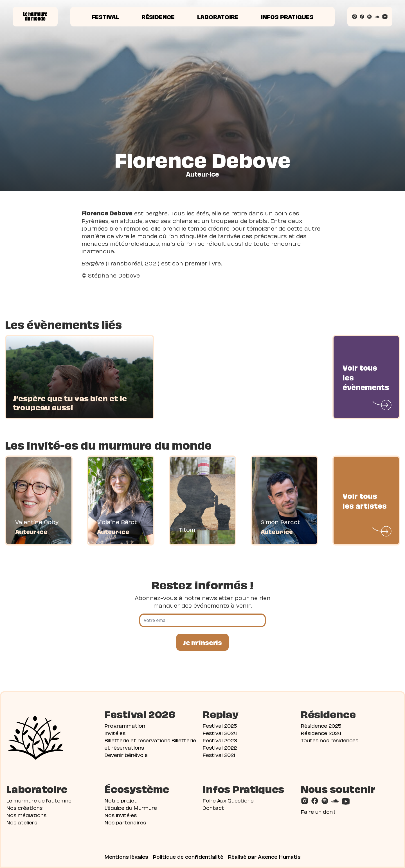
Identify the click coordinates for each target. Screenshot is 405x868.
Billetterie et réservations (137, 740)
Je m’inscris (202, 642)
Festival (105, 17)
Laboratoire (218, 17)
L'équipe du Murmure (131, 808)
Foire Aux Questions (228, 800)
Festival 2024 (220, 733)
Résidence (158, 17)
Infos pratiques (287, 17)
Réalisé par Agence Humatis (264, 857)
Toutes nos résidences (329, 740)
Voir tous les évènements (366, 377)
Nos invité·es (121, 815)
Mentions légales (126, 857)
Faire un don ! (318, 812)
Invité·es (115, 733)
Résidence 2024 (321, 733)
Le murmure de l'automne (39, 800)
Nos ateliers (22, 822)
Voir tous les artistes (365, 500)
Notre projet (121, 800)
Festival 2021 (219, 755)
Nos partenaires (125, 822)
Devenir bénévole (126, 755)
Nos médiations (26, 815)
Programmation (125, 726)
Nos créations (24, 808)
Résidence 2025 (321, 726)
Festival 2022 (220, 748)
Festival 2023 (220, 740)
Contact (213, 808)
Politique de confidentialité (188, 857)
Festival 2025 (220, 726)
